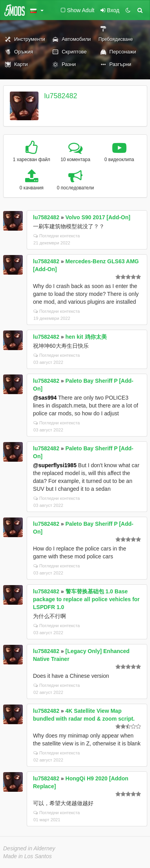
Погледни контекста (57, 236)
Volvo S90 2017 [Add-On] (98, 217)
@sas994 (45, 398)
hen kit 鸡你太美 (86, 337)
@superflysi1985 (55, 465)
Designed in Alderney (29, 848)
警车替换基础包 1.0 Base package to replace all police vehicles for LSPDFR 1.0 (86, 599)
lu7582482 (61, 96)
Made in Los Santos (27, 856)
